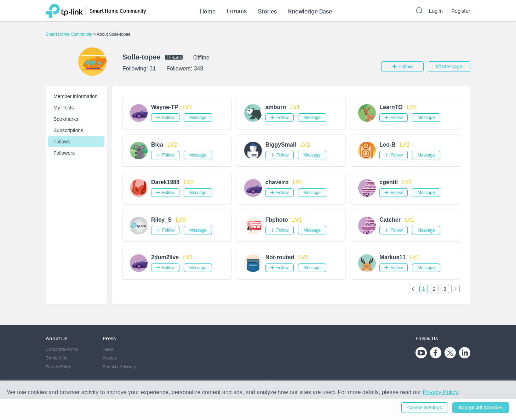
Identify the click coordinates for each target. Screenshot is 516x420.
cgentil (389, 182)
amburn (276, 107)
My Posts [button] (64, 108)
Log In (436, 11)
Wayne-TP (165, 107)
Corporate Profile (62, 349)
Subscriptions (68, 130)
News (108, 349)
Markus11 (392, 257)
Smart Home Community (70, 34)
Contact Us (56, 358)
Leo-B (387, 145)
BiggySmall (281, 145)
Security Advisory (119, 367)
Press (109, 338)
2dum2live (165, 257)
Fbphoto (277, 220)
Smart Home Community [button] (118, 11)
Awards (110, 358)
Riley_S (161, 220)
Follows (62, 142)
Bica (157, 145)
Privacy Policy (58, 367)
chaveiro (277, 182)
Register (461, 11)
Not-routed (280, 257)
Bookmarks (66, 119)
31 (153, 69)
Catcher (390, 220)
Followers (64, 153)
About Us (56, 338)
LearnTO (391, 107)
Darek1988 (165, 182)
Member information (76, 96)
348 (199, 69)
